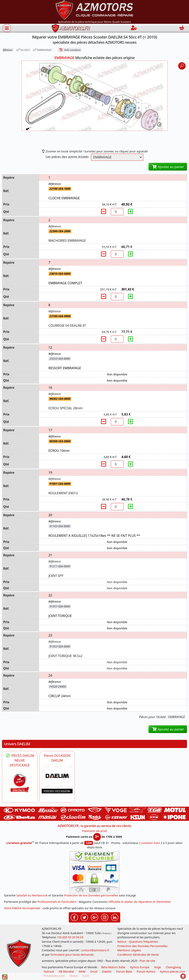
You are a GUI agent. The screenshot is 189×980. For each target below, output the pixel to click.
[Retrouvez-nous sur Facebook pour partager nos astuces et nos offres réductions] (74, 917)
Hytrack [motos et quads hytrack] (49, 972)
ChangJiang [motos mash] (173, 967)
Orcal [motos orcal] (94, 972)
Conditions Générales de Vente (138, 955)
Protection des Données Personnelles (143, 946)
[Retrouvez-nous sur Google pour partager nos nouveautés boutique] (94, 917)
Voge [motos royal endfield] (157, 967)
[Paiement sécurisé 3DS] (94, 872)
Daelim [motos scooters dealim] (107, 972)
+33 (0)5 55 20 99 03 (70, 937)
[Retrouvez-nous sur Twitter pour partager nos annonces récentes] (84, 917)
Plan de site (147, 961)
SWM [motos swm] (82, 972)
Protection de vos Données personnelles (91, 895)
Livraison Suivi (150, 843)
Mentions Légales (129, 950)
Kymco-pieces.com (173, 972)
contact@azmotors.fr (95, 950)
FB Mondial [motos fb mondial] (66, 972)
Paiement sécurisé (94, 831)
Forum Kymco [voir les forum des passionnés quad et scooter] (146, 972)
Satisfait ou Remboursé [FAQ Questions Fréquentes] (32, 895)
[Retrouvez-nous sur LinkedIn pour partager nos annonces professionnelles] (115, 917)
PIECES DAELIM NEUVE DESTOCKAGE (20, 760)
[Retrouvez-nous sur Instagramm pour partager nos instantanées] (105, 917)
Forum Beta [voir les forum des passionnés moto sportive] (124, 972)
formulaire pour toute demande (72, 955)
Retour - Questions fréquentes (138, 942)
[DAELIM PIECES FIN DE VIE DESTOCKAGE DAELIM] (20, 783)
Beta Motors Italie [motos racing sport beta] (113, 967)
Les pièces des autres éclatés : (68, 157)
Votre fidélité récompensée (22, 908)
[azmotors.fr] (71, 28)
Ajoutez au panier (168, 167)
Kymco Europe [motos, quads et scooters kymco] (140, 967)
